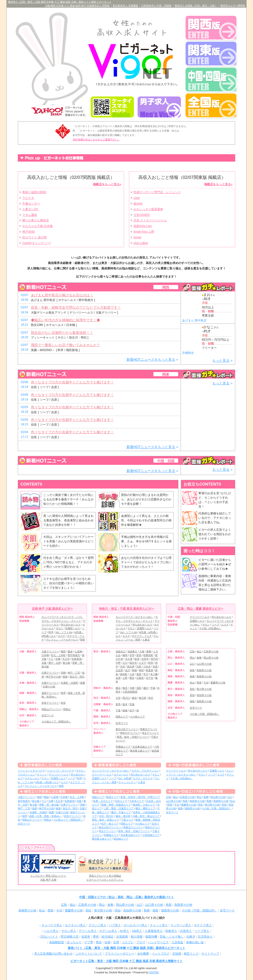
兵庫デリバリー (50, 673)
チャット (42, 775)
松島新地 (77, 659)
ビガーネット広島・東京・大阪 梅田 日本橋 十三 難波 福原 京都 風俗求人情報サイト (126, 961)
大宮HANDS (142, 215)
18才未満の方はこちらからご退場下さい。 (96, 140)
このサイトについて (89, 954)
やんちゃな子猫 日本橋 (37, 226)
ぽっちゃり (74, 942)
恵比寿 (131, 667)
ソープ (215, 625)
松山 (192, 683)
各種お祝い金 (195, 942)
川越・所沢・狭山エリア (146, 816)
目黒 (139, 667)
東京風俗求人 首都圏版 (125, 6)
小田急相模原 (130, 692)
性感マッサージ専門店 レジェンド (157, 192)
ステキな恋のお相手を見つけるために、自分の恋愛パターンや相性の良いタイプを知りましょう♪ (68, 583)
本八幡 (154, 674)
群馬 (118, 704)
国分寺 (133, 663)
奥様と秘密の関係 (34, 192)
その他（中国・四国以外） (205, 714)
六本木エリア (137, 801)
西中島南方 (74, 655)
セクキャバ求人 (75, 925)
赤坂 (155, 667)
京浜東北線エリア (142, 747)
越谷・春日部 (123, 816)
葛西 (139, 674)
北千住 (149, 678)
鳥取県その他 (204, 670)
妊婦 (107, 942)
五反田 (119, 670)
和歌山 (67, 709)
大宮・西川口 (106, 816)
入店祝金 (177, 942)
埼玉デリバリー (150, 733)
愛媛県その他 (218, 683)
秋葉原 (149, 670)
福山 (199, 651)
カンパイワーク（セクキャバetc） (135, 617)
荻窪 (137, 659)
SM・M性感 (125, 778)
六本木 (147, 667)
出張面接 (122, 937)
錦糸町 (124, 674)
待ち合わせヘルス (71, 625)
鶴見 (125, 688)
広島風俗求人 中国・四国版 (157, 6)
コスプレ (128, 942)
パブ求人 (115, 925)
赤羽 (132, 655)
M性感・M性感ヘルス (47, 782)
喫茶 (83, 640)
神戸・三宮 (74, 673)
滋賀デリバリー (50, 693)
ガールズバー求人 (135, 925)
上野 (125, 678)
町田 (151, 663)
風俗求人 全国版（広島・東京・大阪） (196, 6)
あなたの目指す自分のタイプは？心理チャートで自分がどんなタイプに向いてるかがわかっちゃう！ (146, 562)
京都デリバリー (50, 683)
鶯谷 (132, 678)
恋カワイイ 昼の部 (34, 237)
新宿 (139, 655)
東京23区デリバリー (127, 729)
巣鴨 (149, 651)
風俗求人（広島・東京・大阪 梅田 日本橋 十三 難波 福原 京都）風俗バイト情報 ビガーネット (60, 2)
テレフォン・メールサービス (62, 640)
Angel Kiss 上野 (144, 232)
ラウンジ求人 (97, 925)
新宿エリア (112, 797)
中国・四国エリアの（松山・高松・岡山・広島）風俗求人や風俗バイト (126, 897)
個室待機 (151, 937)
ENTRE (154, 972)
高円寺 (154, 659)
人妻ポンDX (30, 209)
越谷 (134, 698)
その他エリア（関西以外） (56, 722)
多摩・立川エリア (103, 801)
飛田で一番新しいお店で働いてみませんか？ (65, 345)
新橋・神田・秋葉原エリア (116, 805)
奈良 (63, 703)
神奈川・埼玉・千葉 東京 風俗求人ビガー (127, 609)
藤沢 (146, 688)
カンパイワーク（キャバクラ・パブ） (63, 617)
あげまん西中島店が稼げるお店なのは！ (62, 295)
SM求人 (137, 931)
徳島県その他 (204, 701)
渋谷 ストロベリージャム (150, 220)
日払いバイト (49, 937)
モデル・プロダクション (145, 771)
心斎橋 (78, 651)
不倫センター (31, 204)
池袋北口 (121, 651)
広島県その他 (211, 651)
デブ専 (89, 942)
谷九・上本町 (58, 655)
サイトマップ (210, 954)
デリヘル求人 (88, 931)
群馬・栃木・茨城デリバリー (133, 737)
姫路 (65, 677)
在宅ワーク (48, 715)
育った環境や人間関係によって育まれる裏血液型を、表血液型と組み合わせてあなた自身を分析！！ (68, 520)
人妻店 (146, 640)
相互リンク (191, 954)
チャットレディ (127, 782)
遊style (138, 204)
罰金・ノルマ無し (172, 937)
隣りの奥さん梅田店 (36, 220)
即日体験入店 (70, 937)
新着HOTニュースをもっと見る (151, 359)
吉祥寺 (145, 659)
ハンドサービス (158, 942)
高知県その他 (204, 695)
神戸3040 (29, 232)
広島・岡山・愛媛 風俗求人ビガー (200, 609)
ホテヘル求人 (108, 931)
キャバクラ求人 (52, 925)
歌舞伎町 (148, 655)
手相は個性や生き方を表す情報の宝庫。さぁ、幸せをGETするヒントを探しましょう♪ (146, 541)
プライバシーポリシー (120, 954)
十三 (51, 659)
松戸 (132, 710)
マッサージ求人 (181, 925)
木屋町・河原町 (69, 683)
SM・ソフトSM (64, 632)
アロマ (141, 942)
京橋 (58, 659)
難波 (70, 651)
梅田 (63, 651)
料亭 (51, 632)
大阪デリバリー (50, 651)
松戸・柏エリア (110, 824)
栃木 (125, 704)
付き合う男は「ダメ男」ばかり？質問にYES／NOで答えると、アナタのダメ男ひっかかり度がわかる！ (68, 562)
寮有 (96, 937)
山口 (192, 664)
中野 (118, 663)
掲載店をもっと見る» (107, 184)
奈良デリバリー (50, 703)
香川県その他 (204, 689)
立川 (125, 663)
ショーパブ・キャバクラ (61, 771)
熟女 (99, 942)
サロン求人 (69, 931)
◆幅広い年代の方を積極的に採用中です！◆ (65, 320)
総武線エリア (121, 839)
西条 (199, 683)
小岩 (132, 674)
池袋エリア (98, 797)
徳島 (192, 701)
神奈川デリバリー (130, 733)
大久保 (129, 659)
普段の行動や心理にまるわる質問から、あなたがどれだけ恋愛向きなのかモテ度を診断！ (146, 499)
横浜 (118, 688)
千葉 (118, 710)
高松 (192, 689)
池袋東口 (132, 651)
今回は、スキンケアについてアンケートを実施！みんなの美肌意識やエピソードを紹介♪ (68, 541)
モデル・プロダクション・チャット (61, 621)
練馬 (125, 655)
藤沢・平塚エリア (121, 812)
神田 (141, 670)
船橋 (125, 710)
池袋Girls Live (143, 226)
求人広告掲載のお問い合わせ (53, 954)
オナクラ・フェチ (142, 636)
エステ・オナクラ (143, 778)
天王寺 (66, 659)
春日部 (143, 698)
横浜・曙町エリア (145, 808)
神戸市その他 (53, 677)
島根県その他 (204, 676)
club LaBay (141, 243)
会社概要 (143, 954)
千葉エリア (127, 820)
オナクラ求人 (203, 925)
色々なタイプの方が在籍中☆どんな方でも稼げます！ (72, 382)
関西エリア (122, 717)
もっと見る (221, 360)
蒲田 (139, 688)
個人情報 (137, 937)
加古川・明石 (77, 677)
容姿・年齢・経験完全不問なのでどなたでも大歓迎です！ (76, 307)
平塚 (153, 688)
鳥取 (192, 670)
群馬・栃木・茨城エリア (105, 820)
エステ (62, 636)
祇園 (83, 683)
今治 (206, 683)
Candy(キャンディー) (36, 243)
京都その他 (49, 687)
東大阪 (66, 663)
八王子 (143, 663)
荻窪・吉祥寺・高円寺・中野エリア (140, 797)
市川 (146, 674)
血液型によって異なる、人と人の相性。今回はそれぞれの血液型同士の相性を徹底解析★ (146, 520)
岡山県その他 (211, 658)
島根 (192, 676)
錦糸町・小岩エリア (144, 805)
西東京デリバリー (133, 827)
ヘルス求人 (51, 931)
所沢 (151, 698)
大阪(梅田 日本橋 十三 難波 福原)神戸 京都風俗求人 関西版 (77, 6)
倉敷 (199, 658)
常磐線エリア (123, 747)
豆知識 (177, 954)
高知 (192, 695)
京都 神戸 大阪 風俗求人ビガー (52, 609)
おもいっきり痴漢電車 (148, 209)
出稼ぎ (191, 937)
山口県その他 (204, 664)
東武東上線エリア (140, 751)
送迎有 (86, 937)
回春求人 (171, 931)
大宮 (118, 698)
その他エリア (137, 717)
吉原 (118, 678)
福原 (35, 808)
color (137, 198)
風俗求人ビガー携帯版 (233, 6)
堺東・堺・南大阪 (49, 805)
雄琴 (63, 693)
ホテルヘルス (32, 778)
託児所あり (205, 937)
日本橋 (45, 655)
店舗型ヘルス (73, 628)
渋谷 (123, 667)
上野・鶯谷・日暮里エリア (119, 808)
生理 (116, 942)
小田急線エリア (151, 835)
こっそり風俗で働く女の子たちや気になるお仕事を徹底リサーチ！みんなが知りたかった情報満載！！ (68, 499)
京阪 (44, 663)
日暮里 (140, 678)
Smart (137, 237)
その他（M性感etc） (210, 628)
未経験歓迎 (57, 942)
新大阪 (36, 801)
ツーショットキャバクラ (31, 771)
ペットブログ (161, 954)
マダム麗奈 (30, 215)
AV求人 (125, 931)
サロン (60, 628)
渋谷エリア (121, 801)
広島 (192, 651)
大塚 (142, 651)
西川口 (126, 698)
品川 (127, 670)
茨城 (132, 704)
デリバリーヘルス (200, 617)
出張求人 (186, 931)
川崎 (132, 688)
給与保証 (107, 937)
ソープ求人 (202, 931)
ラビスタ (28, 198)
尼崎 (63, 673)
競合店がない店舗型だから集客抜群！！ (62, 333)
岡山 (192, 658)
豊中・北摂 (55, 663)
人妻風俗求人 (154, 931)
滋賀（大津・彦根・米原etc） (46, 816)
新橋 (134, 670)
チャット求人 (159, 925)
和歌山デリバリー (51, 709)
